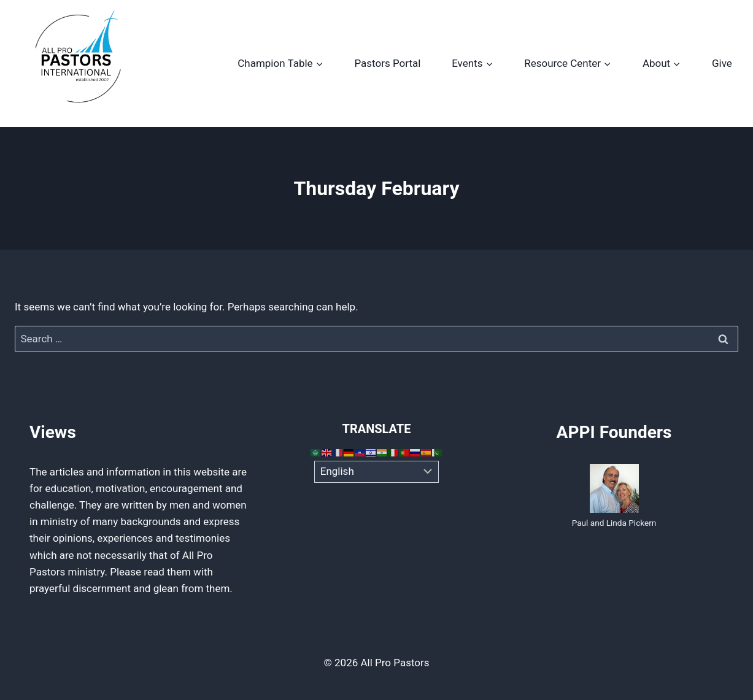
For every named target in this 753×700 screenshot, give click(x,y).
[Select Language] (376, 472)
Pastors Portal (387, 63)
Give (722, 63)
